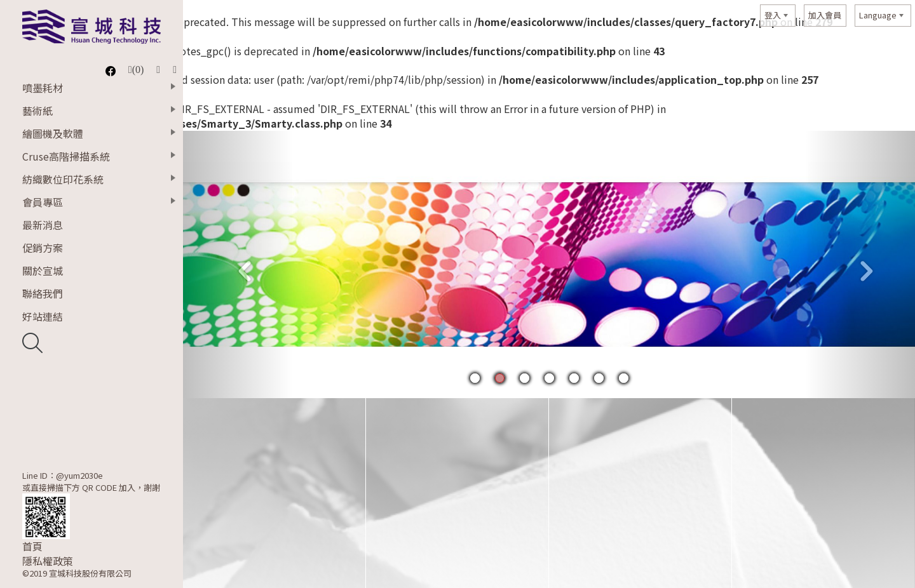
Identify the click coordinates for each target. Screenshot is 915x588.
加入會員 (825, 15)
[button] (238, 265)
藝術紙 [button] (37, 110)
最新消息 (43, 225)
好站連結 (43, 316)
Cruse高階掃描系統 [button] (66, 156)
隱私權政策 (48, 561)
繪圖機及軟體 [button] (53, 133)
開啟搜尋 (32, 343)
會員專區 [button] (43, 202)
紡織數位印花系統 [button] (63, 179)
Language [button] (878, 15)
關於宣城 (43, 271)
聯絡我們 (43, 293)
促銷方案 (43, 248)
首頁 (32, 546)
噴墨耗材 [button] (43, 88)
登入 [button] (773, 15)
